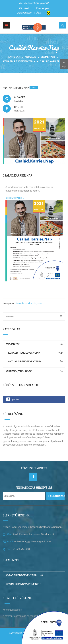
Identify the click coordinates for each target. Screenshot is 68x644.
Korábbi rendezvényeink (19, 61)
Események (43, 8)
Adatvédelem (25, 13)
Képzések (24, 8)
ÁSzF (39, 13)
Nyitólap (14, 57)
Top (64, 64)
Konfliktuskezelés (12, 610)
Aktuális (30, 57)
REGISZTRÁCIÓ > (15, 198)
